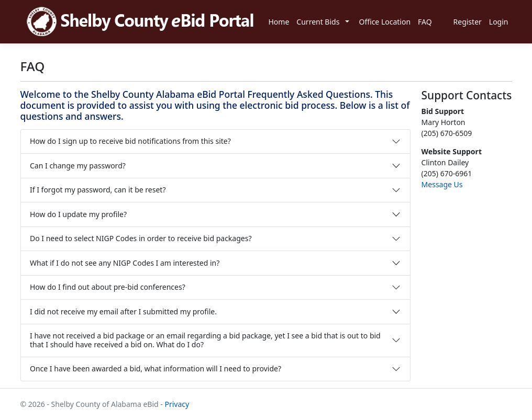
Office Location (385, 22)
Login (499, 22)
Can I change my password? (78, 166)
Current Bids (318, 22)
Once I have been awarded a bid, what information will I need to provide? (156, 368)
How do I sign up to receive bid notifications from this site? (130, 141)
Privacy (177, 404)
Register (468, 22)
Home (279, 22)
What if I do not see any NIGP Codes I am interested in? (125, 263)
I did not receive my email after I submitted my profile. (123, 311)
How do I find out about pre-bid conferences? (108, 287)
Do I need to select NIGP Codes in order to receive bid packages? (141, 238)
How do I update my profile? (78, 214)
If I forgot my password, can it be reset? (98, 190)
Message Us (442, 184)
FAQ (425, 22)
